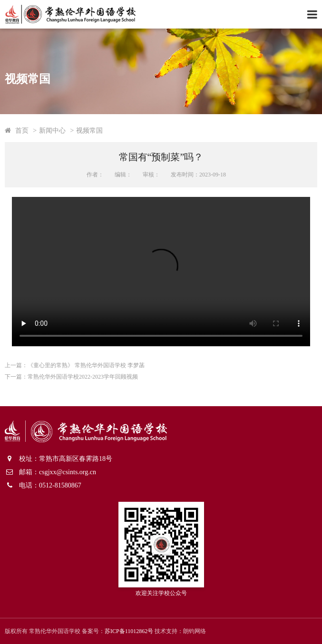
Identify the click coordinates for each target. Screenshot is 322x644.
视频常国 (89, 130)
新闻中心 (52, 130)
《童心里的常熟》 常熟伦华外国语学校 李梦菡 (86, 365)
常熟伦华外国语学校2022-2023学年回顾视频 (83, 377)
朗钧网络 (195, 631)
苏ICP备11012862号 (129, 631)
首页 (22, 130)
